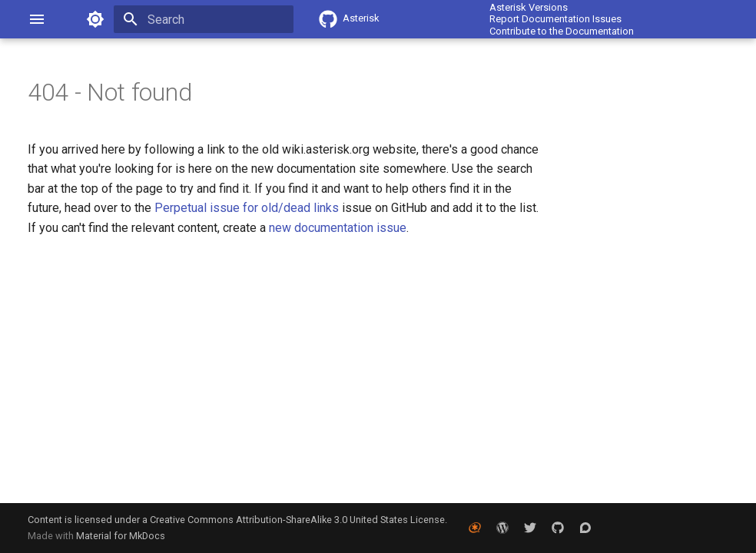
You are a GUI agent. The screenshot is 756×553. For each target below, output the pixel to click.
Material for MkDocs (121, 536)
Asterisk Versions (529, 7)
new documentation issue (338, 228)
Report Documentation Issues (555, 19)
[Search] (204, 19)
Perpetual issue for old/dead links (248, 208)
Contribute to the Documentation (562, 31)
